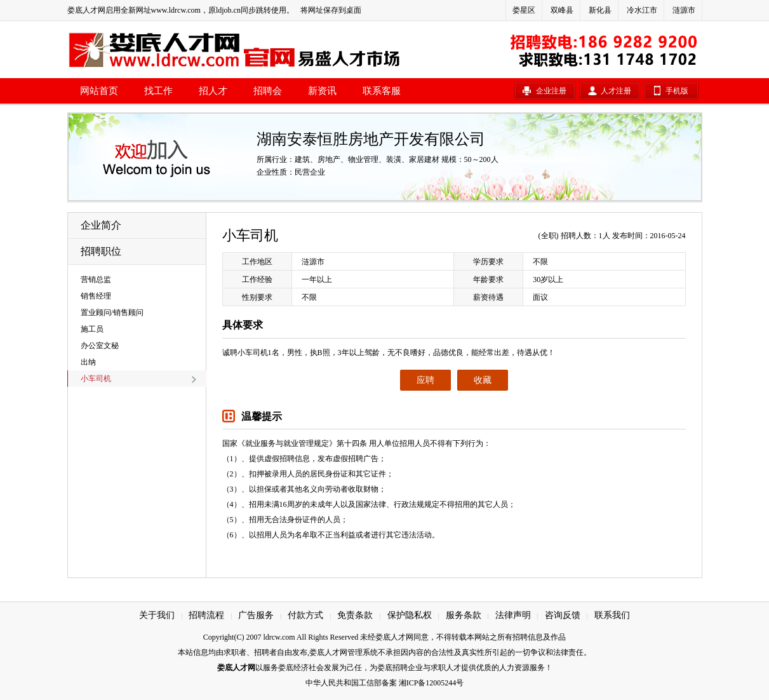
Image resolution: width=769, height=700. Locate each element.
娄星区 (524, 10)
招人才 (213, 91)
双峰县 (562, 10)
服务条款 (464, 615)
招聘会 (268, 91)
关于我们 (157, 615)
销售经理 (96, 296)
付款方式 (305, 615)
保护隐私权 (410, 615)
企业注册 (551, 91)
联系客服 (382, 91)
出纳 (88, 362)
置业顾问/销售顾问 (112, 313)
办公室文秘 (100, 346)
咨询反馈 (563, 615)
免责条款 (355, 615)
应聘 (425, 380)
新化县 (600, 10)
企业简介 (101, 225)
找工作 (158, 91)
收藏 (483, 380)
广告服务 (256, 615)
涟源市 (684, 10)
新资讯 (322, 91)
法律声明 (513, 615)
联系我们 (612, 615)
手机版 (677, 91)
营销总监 (96, 279)
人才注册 (616, 91)
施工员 (92, 329)
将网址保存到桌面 (331, 10)
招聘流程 (206, 615)
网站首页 (99, 91)
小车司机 (96, 379)
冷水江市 (642, 10)
